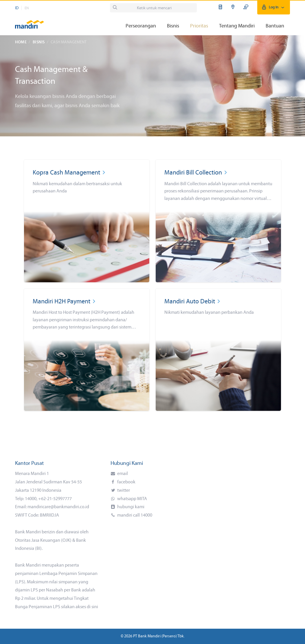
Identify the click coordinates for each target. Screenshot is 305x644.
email (122, 474)
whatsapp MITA (132, 499)
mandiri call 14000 (134, 515)
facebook (126, 482)
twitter (123, 491)
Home (21, 42)
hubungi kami (130, 507)
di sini (92, 607)
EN (27, 8)
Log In (274, 7)
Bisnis (39, 42)
